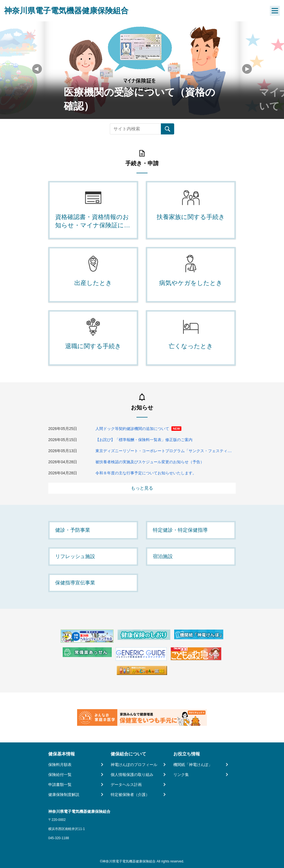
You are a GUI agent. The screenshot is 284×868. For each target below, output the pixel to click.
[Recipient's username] (135, 129)
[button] (247, 69)
